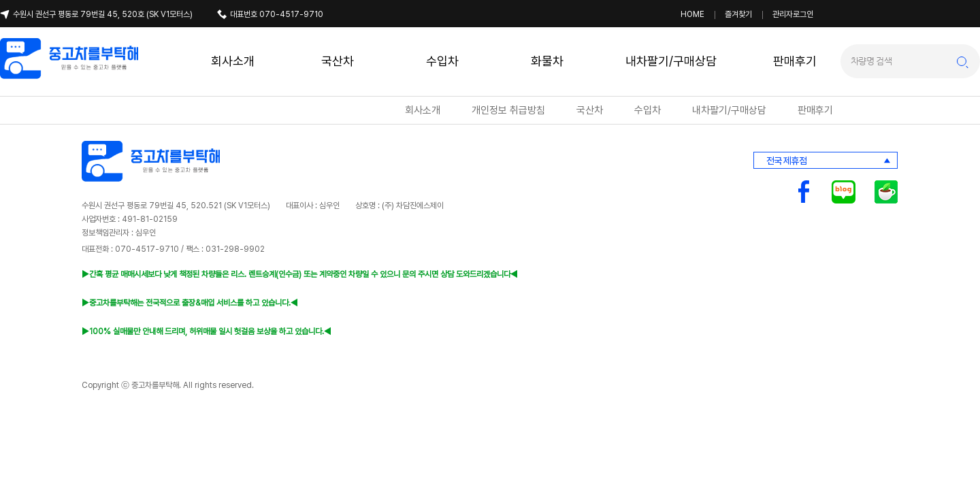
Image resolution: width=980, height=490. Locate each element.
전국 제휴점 (786, 161)
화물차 (547, 61)
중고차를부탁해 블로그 (844, 192)
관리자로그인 (793, 14)
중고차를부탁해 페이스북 (804, 192)
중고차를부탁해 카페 (886, 192)
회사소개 (233, 61)
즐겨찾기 (738, 14)
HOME (692, 14)
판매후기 (795, 61)
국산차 (338, 61)
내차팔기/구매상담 (671, 61)
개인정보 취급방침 (508, 110)
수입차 (442, 61)
